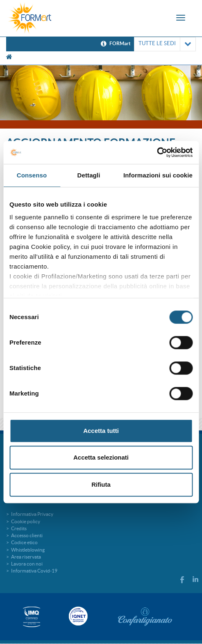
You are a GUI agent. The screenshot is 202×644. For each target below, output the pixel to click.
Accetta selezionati (101, 457)
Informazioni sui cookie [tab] (158, 175)
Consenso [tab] (32, 175)
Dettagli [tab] (89, 175)
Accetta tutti (101, 431)
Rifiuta (101, 484)
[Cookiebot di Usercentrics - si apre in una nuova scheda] (157, 152)
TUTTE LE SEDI (165, 44)
